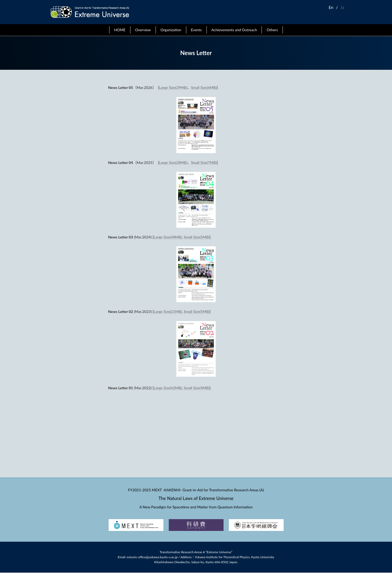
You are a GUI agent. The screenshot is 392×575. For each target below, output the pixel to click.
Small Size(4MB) (197, 388)
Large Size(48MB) (168, 237)
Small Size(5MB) (197, 237)
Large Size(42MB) (168, 388)
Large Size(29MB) (173, 87)
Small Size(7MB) (204, 163)
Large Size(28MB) (173, 163)
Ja (342, 7)
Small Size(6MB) (204, 87)
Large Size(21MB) (168, 312)
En (331, 7)
